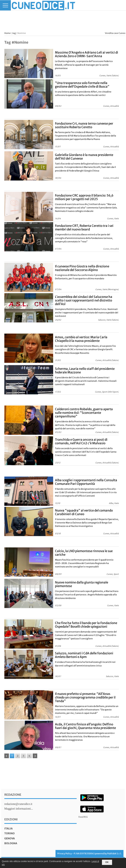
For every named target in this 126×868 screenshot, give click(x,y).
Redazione (13, 795)
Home (8, 33)
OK (107, 862)
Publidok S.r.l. (114, 853)
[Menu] (5, 5)
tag (14, 33)
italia (8, 829)
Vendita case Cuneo (115, 33)
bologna (11, 843)
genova (10, 838)
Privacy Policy (65, 853)
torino (9, 833)
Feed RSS (83, 817)
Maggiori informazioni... (19, 809)
